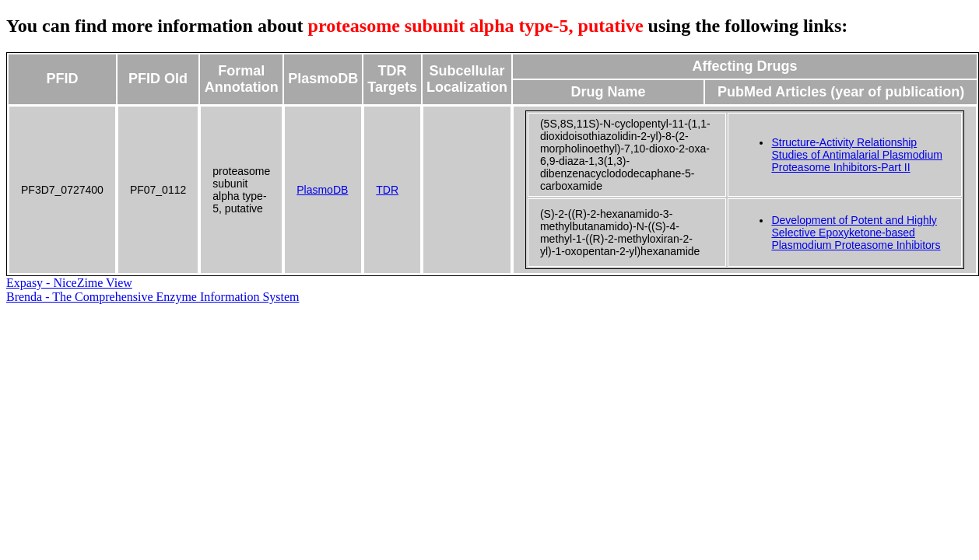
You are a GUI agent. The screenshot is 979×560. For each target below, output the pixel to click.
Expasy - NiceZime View (69, 283)
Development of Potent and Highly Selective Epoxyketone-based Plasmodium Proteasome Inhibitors (856, 233)
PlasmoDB (322, 190)
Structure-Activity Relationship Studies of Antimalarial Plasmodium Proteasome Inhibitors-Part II (856, 155)
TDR (387, 190)
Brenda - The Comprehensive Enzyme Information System (153, 297)
